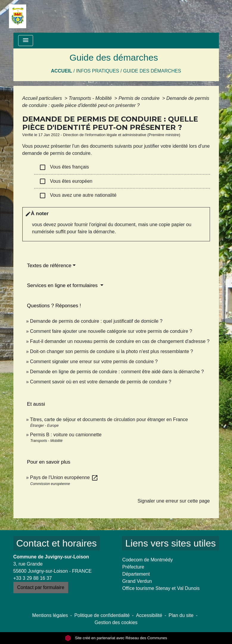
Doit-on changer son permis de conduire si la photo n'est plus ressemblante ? (112, 351)
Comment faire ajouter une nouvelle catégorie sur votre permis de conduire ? (111, 331)
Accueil (61, 71)
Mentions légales (50, 615)
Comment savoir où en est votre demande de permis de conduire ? (101, 382)
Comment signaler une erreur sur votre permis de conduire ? (94, 362)
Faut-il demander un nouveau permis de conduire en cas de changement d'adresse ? (120, 341)
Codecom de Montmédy (147, 560)
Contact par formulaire (41, 587)
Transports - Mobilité (91, 98)
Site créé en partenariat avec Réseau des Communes (116, 638)
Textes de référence (49, 266)
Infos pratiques (98, 71)
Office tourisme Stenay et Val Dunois (161, 588)
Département (136, 574)
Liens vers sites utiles (170, 543)
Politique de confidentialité (102, 615)
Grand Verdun (137, 581)
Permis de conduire (140, 98)
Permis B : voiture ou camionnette (66, 435)
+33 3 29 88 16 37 (33, 578)
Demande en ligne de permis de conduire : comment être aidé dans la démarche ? (117, 372)
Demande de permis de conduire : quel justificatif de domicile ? (96, 321)
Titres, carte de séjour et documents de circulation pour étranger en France (109, 419)
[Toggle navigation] (26, 41)
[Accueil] (18, 16)
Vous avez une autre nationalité (78, 196)
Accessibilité (149, 615)
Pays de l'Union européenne (64, 477)
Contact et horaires (57, 543)
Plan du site (181, 615)
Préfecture (133, 567)
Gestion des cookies (116, 622)
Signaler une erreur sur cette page (174, 501)
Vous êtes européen (66, 181)
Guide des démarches (152, 71)
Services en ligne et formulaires (63, 285)
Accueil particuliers (43, 98)
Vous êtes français (64, 167)
